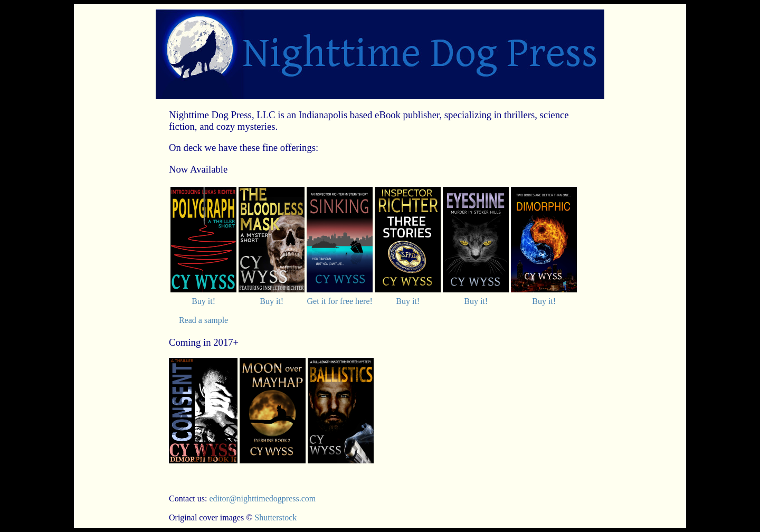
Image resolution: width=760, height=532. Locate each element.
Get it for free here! (339, 301)
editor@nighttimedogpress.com (262, 498)
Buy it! (203, 301)
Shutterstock (275, 517)
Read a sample (203, 320)
